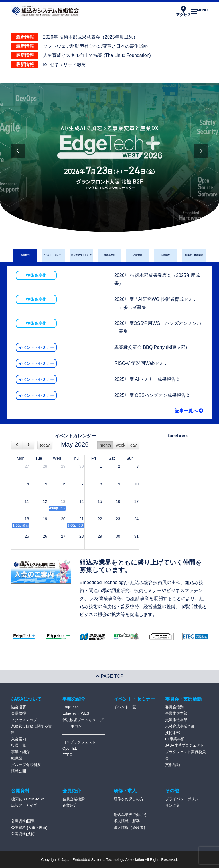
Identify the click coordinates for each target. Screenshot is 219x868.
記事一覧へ (189, 411)
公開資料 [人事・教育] (29, 828)
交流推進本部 (176, 720)
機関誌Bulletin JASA (28, 799)
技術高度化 (109, 255)
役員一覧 (19, 745)
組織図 (17, 758)
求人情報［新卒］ (129, 821)
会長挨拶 (19, 713)
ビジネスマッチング (81, 255)
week (121, 445)
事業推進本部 (176, 713)
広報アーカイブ (24, 805)
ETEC (67, 755)
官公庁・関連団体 (194, 255)
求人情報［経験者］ (130, 828)
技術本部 (173, 733)
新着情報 (25, 255)
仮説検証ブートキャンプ (83, 720)
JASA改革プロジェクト (184, 745)
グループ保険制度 (26, 765)
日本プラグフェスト (79, 742)
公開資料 (166, 255)
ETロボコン (72, 726)
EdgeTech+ (72, 707)
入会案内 (19, 739)
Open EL (70, 748)
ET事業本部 (175, 739)
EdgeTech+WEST (77, 713)
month (105, 445)
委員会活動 (174, 707)
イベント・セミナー (53, 255)
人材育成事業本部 (180, 726)
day (134, 445)
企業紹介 (70, 805)
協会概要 (19, 707)
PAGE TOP (109, 676)
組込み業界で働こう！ (132, 815)
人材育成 (138, 255)
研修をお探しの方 (129, 799)
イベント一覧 (125, 707)
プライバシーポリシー (184, 799)
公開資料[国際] (23, 821)
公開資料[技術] (23, 834)
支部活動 (173, 765)
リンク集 (173, 805)
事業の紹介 (20, 752)
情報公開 (19, 771)
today (45, 445)
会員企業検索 (74, 799)
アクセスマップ (24, 720)
